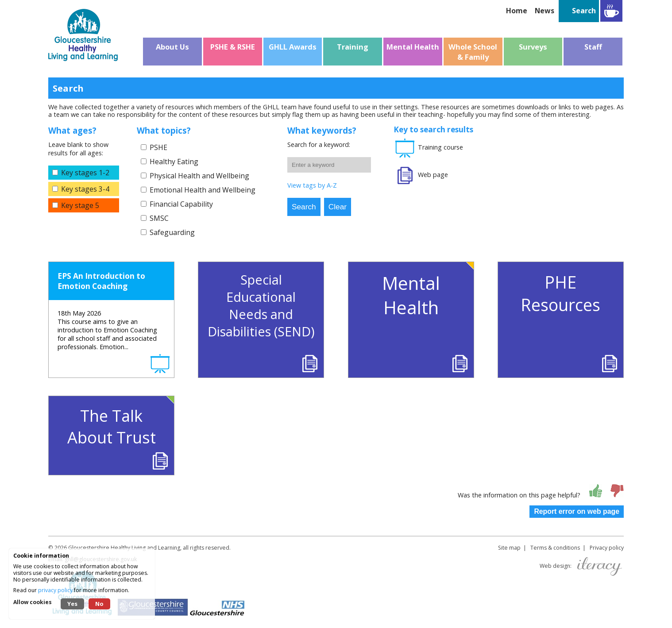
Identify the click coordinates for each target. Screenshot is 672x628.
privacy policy (55, 590)
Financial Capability (181, 204)
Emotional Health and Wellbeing (203, 190)
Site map (509, 548)
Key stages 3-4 (85, 189)
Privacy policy (607, 548)
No (99, 604)
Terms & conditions (555, 548)
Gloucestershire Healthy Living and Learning (124, 548)
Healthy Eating (174, 162)
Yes (72, 604)
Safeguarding (172, 232)
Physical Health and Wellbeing (199, 176)
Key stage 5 (80, 205)
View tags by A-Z (312, 185)
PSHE (158, 147)
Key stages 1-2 (85, 173)
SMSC (159, 218)
